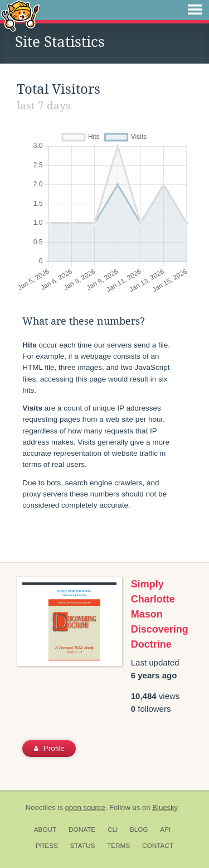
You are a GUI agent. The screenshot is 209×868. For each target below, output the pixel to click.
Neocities (41, 807)
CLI (113, 830)
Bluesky (165, 807)
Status (83, 846)
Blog (139, 830)
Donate (82, 830)
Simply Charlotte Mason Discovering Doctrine (160, 614)
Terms (118, 846)
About (45, 830)
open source (85, 807)
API (165, 830)
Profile (49, 748)
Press (47, 846)
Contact (158, 846)
